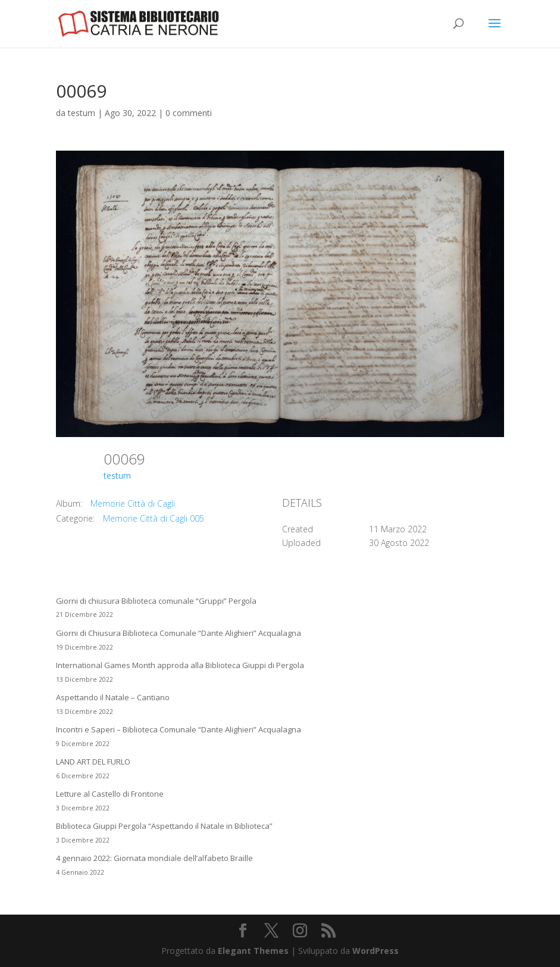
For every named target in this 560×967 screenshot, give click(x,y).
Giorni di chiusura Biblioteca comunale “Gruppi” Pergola (156, 601)
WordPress (376, 951)
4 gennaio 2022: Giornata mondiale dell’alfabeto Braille (154, 858)
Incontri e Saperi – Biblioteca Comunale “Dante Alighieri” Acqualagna (179, 729)
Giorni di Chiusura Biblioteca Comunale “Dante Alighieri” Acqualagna (179, 633)
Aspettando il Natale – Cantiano (113, 697)
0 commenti (189, 113)
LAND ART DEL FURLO (93, 762)
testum (82, 113)
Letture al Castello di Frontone (110, 794)
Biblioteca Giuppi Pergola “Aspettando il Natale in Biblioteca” (164, 826)
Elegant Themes (253, 951)
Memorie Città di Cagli (133, 503)
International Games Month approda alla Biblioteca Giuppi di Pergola (180, 665)
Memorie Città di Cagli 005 (154, 518)
